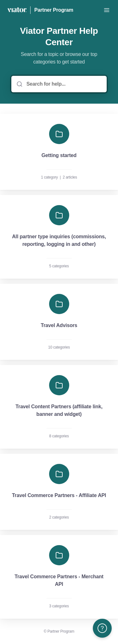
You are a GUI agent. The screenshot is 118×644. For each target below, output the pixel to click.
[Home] (17, 10)
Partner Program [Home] (54, 10)
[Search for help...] (63, 84)
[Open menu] (107, 10)
